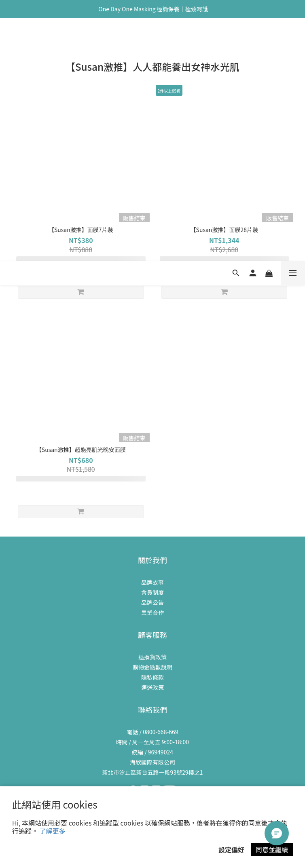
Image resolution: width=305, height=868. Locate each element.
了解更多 (53, 831)
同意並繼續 (272, 849)
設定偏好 (231, 849)
